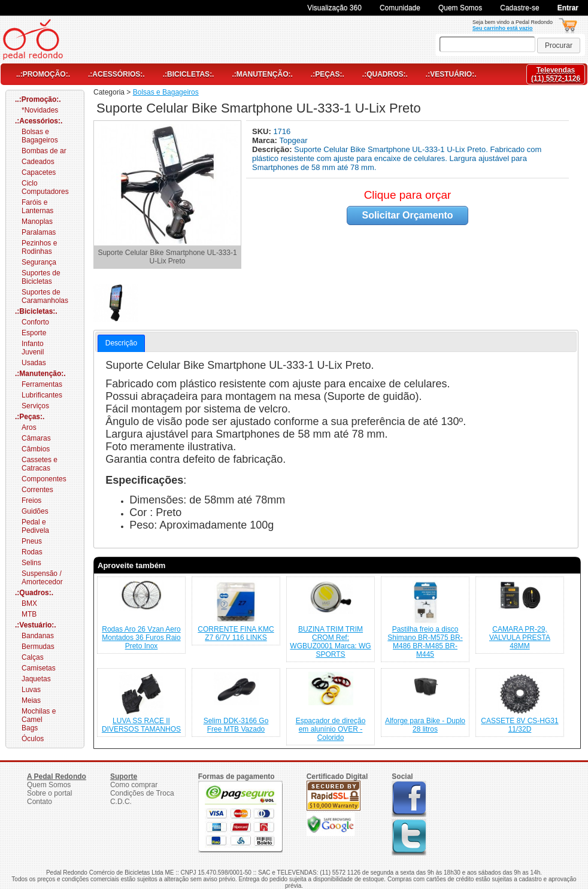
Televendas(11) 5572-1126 (556, 74)
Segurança (39, 262)
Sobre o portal (49, 793)
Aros (29, 427)
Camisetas (39, 668)
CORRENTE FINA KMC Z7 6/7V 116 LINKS (236, 633)
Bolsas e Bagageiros (40, 136)
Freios (31, 500)
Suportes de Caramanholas (45, 296)
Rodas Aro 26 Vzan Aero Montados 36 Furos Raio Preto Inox (141, 638)
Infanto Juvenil (33, 348)
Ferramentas (42, 384)
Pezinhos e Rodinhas (39, 247)
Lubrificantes (42, 395)
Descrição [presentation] (121, 343)
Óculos (33, 739)
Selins (31, 563)
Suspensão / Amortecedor (42, 578)
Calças (33, 657)
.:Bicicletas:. (189, 74)
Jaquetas (36, 679)
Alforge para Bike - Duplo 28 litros (425, 725)
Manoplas (37, 222)
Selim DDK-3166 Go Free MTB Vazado (236, 725)
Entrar (568, 8)
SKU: (263, 131)
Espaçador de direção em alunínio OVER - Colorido (331, 729)
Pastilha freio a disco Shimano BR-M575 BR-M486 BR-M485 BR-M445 (425, 642)
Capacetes (39, 172)
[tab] (121, 344)
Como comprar (134, 785)
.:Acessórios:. (116, 74)
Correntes (37, 490)
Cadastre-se (519, 8)
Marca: (266, 140)
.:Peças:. (328, 74)
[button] (559, 45)
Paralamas (39, 232)
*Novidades (40, 110)
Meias (31, 700)
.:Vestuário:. (451, 74)
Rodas (32, 552)
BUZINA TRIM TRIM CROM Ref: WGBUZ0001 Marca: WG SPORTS (330, 642)
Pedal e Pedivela (35, 526)
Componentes (44, 479)
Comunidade (400, 8)
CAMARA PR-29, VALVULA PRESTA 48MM (520, 638)
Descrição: (273, 149)
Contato (40, 802)
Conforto (35, 322)
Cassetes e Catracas (40, 464)
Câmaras (36, 438)
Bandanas (38, 636)
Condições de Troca (142, 793)
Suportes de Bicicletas (41, 277)
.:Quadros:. (385, 74)
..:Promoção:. (43, 74)
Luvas (31, 690)
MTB (29, 614)
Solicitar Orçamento (407, 215)
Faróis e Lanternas (37, 207)
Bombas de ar (44, 151)
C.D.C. (121, 802)
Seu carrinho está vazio (503, 28)
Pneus (32, 541)
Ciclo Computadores (45, 187)
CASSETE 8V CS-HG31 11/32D (519, 725)
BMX (29, 603)
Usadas (34, 363)
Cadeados (38, 162)
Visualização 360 (334, 8)
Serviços (35, 406)
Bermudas (38, 647)
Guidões (35, 511)
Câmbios (36, 449)
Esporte (34, 333)
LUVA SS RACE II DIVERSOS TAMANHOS (141, 725)
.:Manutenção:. (262, 74)
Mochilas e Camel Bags (39, 720)
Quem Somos (460, 8)
